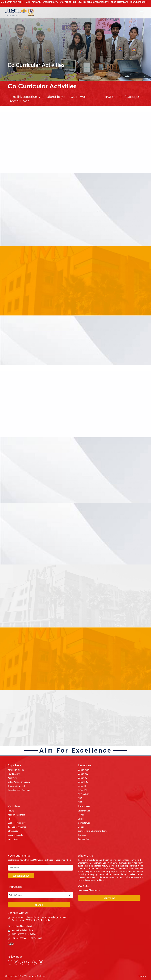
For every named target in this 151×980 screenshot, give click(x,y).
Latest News (13, 839)
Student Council (138, 2)
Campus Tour (84, 839)
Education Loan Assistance (20, 790)
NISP (74, 2)
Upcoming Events (15, 835)
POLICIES (93, 2)
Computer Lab (84, 823)
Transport (82, 835)
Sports (81, 819)
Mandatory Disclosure (12, 2)
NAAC (28, 2)
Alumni (114, 2)
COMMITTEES (104, 2)
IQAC (85, 2)
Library (81, 827)
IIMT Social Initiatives (17, 827)
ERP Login (36, 2)
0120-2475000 (31, 934)
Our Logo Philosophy (17, 823)
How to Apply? (14, 774)
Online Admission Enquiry (19, 782)
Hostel (81, 815)
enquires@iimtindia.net (22, 926)
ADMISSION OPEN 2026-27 (54, 2)
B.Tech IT (82, 786)
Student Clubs (84, 811)
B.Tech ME (83, 790)
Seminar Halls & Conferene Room (92, 831)
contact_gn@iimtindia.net (23, 930)
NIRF (69, 2)
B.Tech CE (82, 778)
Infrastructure (14, 831)
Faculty (11, 811)
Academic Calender (16, 815)
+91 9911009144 (19, 938)
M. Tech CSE (83, 794)
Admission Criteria (16, 770)
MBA (80, 798)
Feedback (124, 2)
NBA (80, 2)
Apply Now (12, 778)
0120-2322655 (18, 934)
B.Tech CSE (83, 774)
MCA (80, 802)
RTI (9, 819)
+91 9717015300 (35, 938)
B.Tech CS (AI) (84, 770)
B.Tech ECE (83, 782)
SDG (3, 5)
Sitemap (142, 976)
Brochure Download (16, 786)
